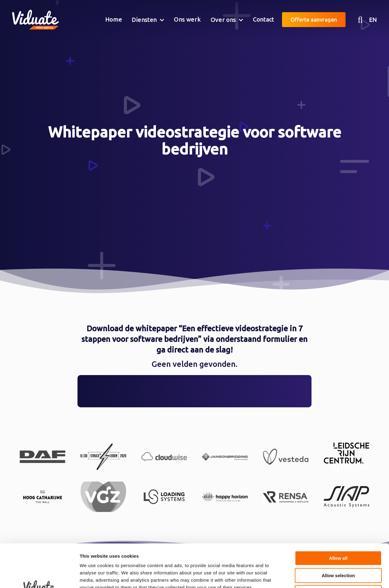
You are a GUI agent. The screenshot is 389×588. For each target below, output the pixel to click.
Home (114, 19)
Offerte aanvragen (314, 19)
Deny (338, 550)
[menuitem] (114, 20)
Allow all (338, 515)
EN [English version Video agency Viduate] (373, 20)
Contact (263, 19)
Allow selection (338, 532)
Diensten (144, 20)
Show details (319, 576)
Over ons (223, 20)
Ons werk (187, 19)
